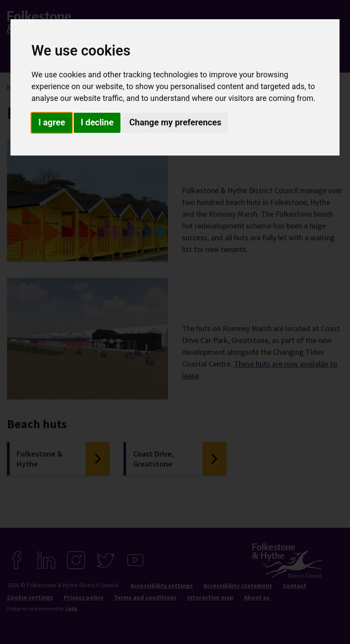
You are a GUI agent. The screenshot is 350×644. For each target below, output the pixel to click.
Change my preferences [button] (175, 123)
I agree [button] (52, 123)
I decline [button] (97, 123)
